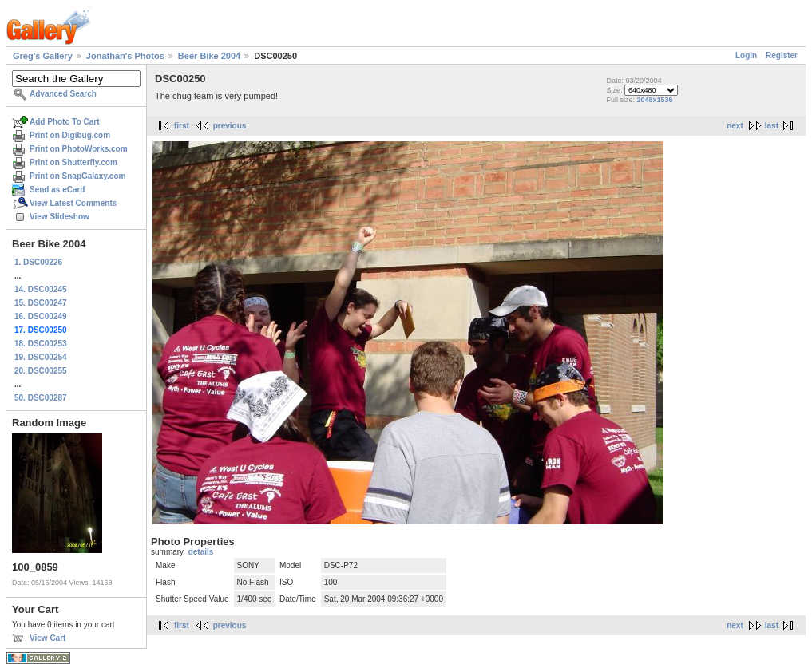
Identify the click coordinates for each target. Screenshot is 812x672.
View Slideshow (59, 217)
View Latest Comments (73, 203)
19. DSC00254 (41, 357)
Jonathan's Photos (125, 56)
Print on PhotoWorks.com (79, 149)
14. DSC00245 (41, 289)
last (772, 126)
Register (782, 55)
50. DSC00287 (41, 398)
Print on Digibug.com (70, 135)
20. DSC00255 (41, 371)
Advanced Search (63, 94)
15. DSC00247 (41, 303)
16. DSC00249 (41, 316)
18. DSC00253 (41, 344)
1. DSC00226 (38, 262)
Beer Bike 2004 (209, 56)
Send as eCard (57, 190)
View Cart (48, 638)
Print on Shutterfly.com (73, 162)
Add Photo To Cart (65, 122)
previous (230, 126)
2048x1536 (655, 100)
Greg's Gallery (43, 56)
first (182, 126)
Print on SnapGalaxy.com (77, 176)
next (735, 126)
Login (746, 55)
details (201, 552)
